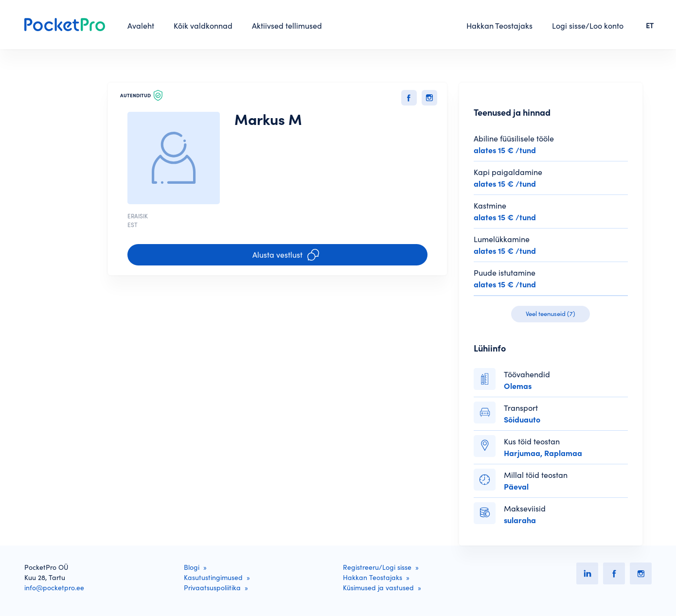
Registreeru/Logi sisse (377, 567)
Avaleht (141, 26)
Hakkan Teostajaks (499, 26)
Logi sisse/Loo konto (588, 26)
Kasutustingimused (213, 578)
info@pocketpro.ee (54, 588)
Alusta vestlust (286, 255)
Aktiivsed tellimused (287, 26)
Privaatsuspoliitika (212, 588)
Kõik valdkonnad (203, 26)
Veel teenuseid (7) (551, 314)
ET (650, 26)
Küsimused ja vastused (378, 588)
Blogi (192, 567)
